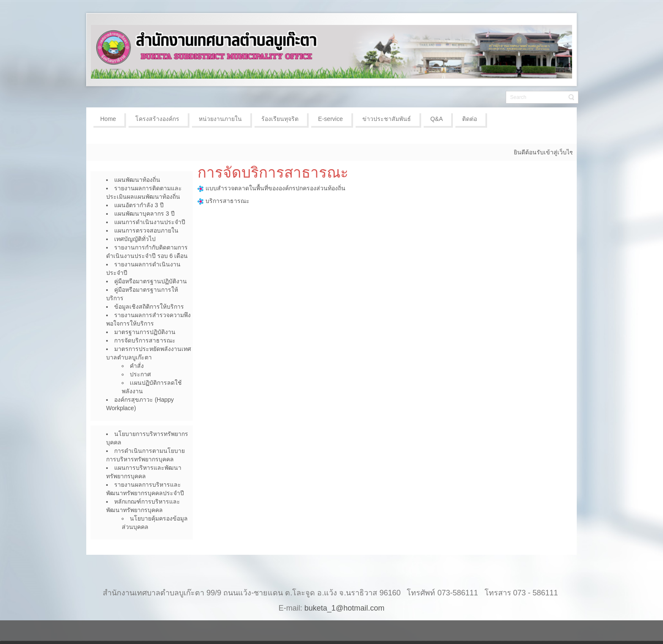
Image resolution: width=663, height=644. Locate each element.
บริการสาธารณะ (227, 201)
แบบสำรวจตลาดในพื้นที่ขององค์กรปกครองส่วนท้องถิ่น (271, 188)
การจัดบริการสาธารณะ (273, 172)
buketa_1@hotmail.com (344, 608)
